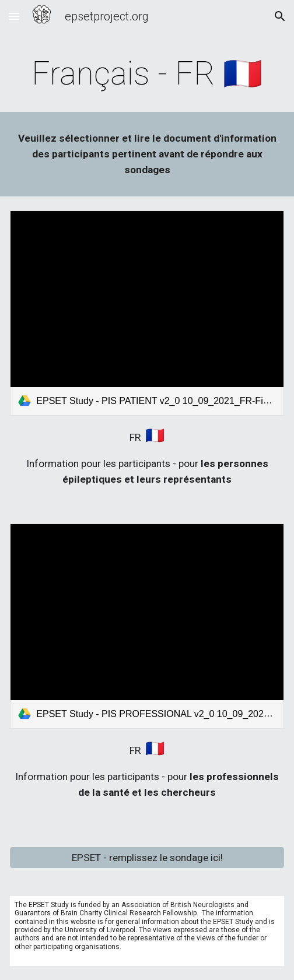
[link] (147, 313)
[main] (147, 73)
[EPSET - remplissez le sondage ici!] (147, 858)
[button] (14, 16)
